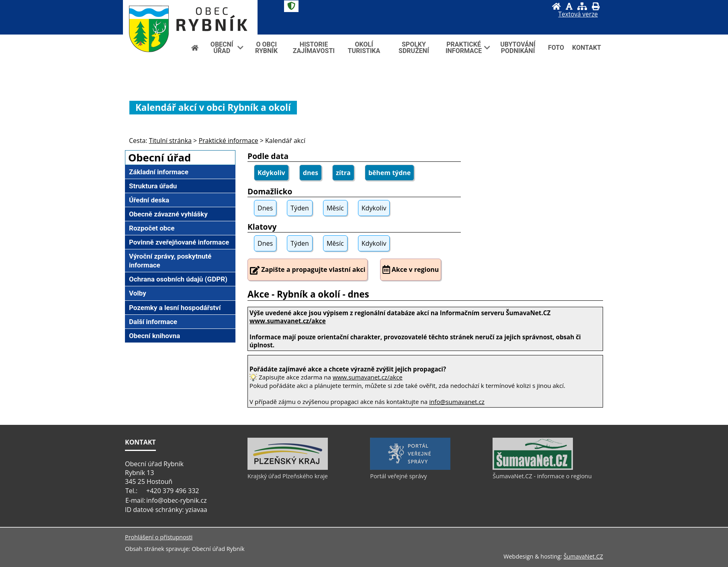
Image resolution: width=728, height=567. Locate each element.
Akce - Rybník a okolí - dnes (308, 294)
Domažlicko (270, 191)
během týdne (390, 173)
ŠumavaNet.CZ (583, 556)
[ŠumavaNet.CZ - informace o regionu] (533, 468)
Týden (300, 208)
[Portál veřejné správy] (410, 468)
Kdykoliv (271, 173)
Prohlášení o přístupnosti (159, 537)
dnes (311, 173)
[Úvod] (556, 6)
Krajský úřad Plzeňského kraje (288, 476)
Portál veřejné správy (398, 476)
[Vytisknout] (596, 6)
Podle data (268, 156)
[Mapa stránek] (582, 6)
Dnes (265, 208)
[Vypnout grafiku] (569, 6)
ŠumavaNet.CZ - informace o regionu (542, 476)
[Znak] (291, 6)
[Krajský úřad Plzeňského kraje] (288, 468)
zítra (343, 173)
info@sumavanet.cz (457, 402)
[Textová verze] (578, 14)
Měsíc (335, 208)
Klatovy (262, 227)
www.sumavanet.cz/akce (368, 377)
